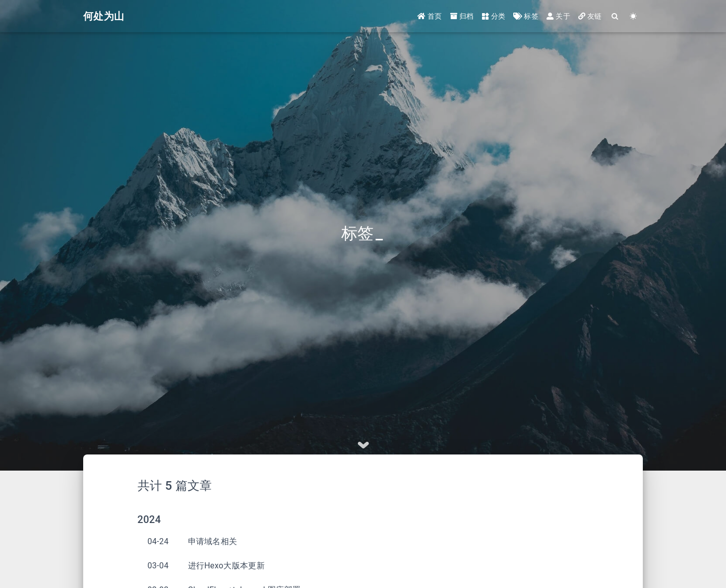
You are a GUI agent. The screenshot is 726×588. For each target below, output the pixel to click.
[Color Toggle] (633, 16)
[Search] (615, 16)
